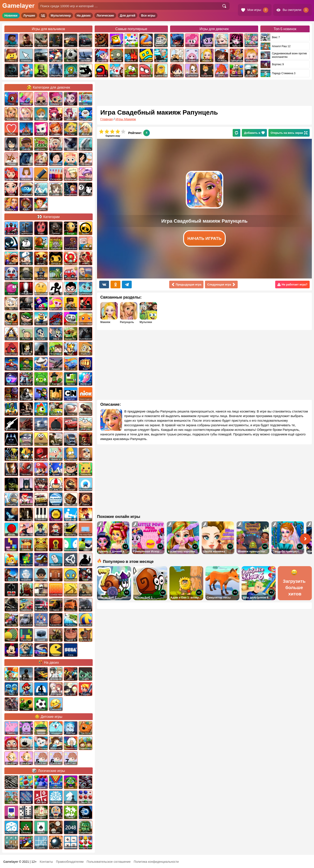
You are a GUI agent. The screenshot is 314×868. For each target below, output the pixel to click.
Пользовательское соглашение (109, 862)
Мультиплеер (61, 15)
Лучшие (29, 15)
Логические (105, 15)
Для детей (128, 15)
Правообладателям (70, 862)
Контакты (46, 862)
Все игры (148, 15)
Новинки (11, 15)
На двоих (84, 15)
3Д (43, 15)
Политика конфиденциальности (156, 862)
